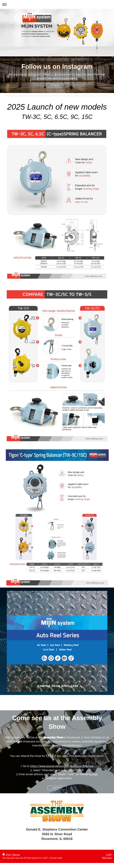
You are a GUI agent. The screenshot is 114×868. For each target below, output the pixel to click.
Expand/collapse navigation (57, 4)
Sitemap (16, 855)
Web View (107, 858)
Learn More (57, 788)
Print (7, 855)
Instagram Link (57, 85)
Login (109, 855)
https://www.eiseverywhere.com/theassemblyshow (62, 766)
